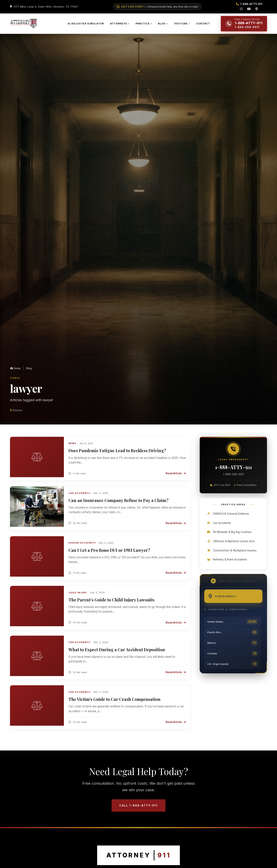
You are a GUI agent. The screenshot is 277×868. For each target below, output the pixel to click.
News (72, 446)
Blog (29, 371)
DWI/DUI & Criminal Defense (228, 517)
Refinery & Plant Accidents (227, 563)
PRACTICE (143, 25)
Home (15, 371)
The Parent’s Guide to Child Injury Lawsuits (111, 603)
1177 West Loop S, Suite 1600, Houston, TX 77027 (46, 7)
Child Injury (78, 595)
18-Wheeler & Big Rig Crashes (229, 536)
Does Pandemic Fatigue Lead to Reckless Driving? (117, 454)
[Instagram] (241, 9)
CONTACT (203, 25)
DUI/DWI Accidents (82, 546)
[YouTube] (249, 9)
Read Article (176, 476)
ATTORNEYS (119, 25)
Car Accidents (79, 496)
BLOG (162, 25)
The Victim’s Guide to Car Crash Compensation (114, 702)
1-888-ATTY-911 (233, 470)
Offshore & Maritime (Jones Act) (231, 545)
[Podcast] (257, 9)
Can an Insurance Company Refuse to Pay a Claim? (118, 503)
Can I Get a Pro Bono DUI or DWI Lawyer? (109, 553)
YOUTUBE (181, 25)
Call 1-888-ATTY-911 (138, 808)
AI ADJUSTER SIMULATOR (86, 25)
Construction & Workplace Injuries (232, 554)
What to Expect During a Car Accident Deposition (117, 652)
